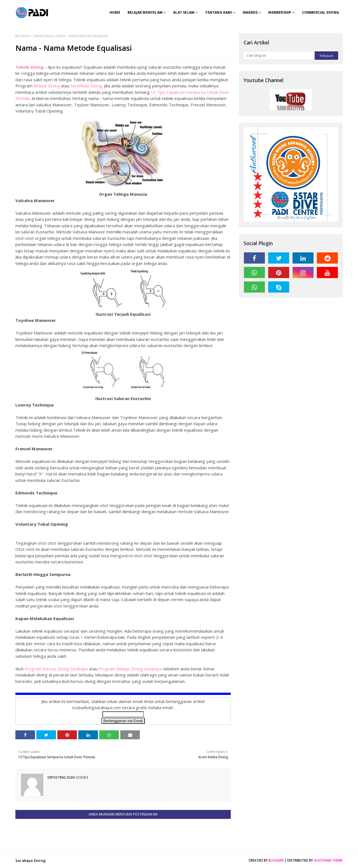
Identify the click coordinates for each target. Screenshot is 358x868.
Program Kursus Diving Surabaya (56, 669)
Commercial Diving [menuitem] (321, 12)
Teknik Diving (43, 36)
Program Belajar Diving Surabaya (130, 669)
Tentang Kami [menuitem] (218, 12)
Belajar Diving (47, 86)
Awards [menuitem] (250, 12)
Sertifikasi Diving (86, 86)
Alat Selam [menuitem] (184, 12)
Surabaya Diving (30, 860)
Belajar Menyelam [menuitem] (145, 12)
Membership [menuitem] (280, 12)
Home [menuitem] (115, 12)
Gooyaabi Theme (328, 860)
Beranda (22, 36)
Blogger (276, 860)
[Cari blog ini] (279, 56)
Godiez (82, 777)
